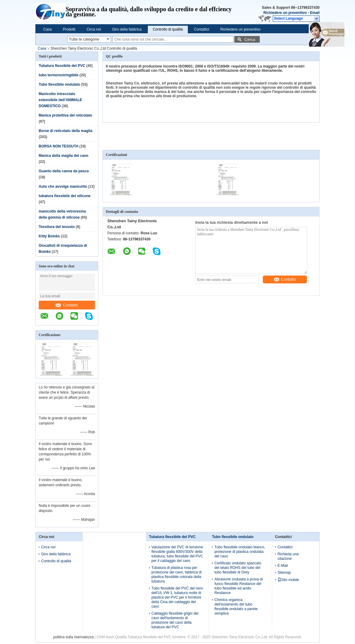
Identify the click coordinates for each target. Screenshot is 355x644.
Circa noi (94, 29)
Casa (47, 29)
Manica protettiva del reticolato (65, 115)
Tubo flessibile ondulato (59, 84)
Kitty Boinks (49, 236)
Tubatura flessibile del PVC (62, 66)
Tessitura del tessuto (57, 227)
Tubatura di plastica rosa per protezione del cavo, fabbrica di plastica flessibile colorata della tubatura (177, 575)
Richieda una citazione (288, 556)
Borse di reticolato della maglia (65, 131)
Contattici (202, 29)
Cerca (250, 40)
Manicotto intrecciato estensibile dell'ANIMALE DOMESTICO (60, 100)
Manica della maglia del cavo (64, 156)
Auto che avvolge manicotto (63, 187)
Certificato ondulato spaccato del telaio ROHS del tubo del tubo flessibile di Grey (238, 568)
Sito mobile (288, 580)
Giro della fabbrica (127, 29)
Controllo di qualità (168, 29)
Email (315, 13)
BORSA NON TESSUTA (59, 146)
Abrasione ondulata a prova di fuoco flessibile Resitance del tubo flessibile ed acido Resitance (238, 586)
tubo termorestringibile (59, 75)
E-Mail (283, 566)
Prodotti (69, 29)
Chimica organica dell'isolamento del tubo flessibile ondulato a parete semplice (236, 607)
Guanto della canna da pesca (64, 171)
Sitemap (284, 573)
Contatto (67, 305)
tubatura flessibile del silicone (65, 196)
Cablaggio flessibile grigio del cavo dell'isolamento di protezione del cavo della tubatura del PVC (175, 620)
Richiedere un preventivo (285, 13)
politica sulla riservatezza (73, 637)
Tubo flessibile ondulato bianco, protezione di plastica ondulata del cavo (240, 552)
